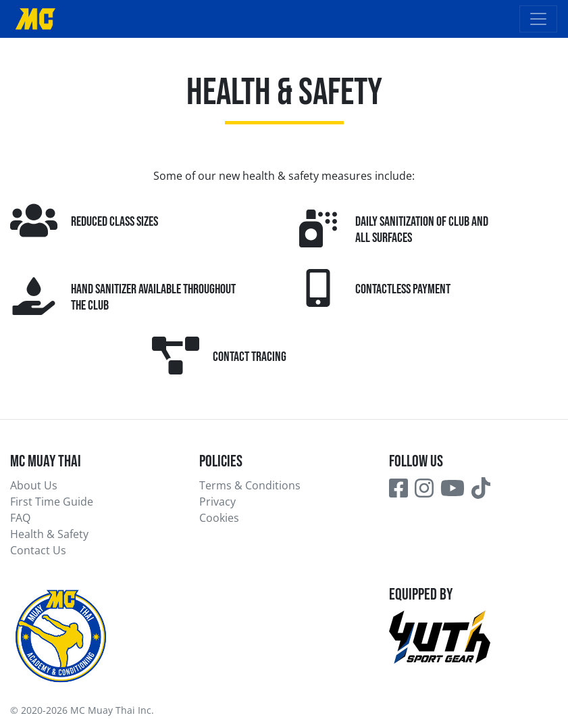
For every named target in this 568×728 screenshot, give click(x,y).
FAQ (20, 518)
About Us (34, 485)
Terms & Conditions (250, 485)
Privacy (217, 502)
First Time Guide (52, 502)
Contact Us (38, 550)
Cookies (219, 518)
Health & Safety (49, 534)
